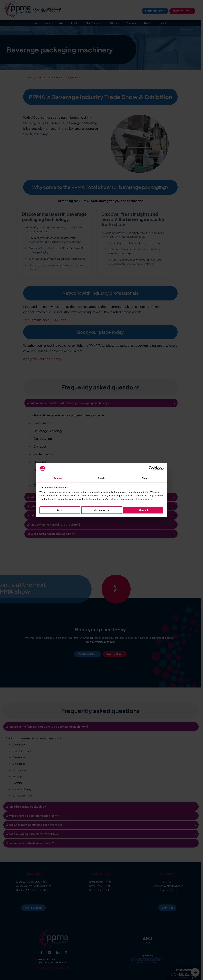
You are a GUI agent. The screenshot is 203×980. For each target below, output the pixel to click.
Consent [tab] (58, 478)
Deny (60, 510)
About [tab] (145, 478)
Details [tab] (102, 478)
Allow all (143, 510)
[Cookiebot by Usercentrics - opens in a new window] (151, 468)
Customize (102, 510)
